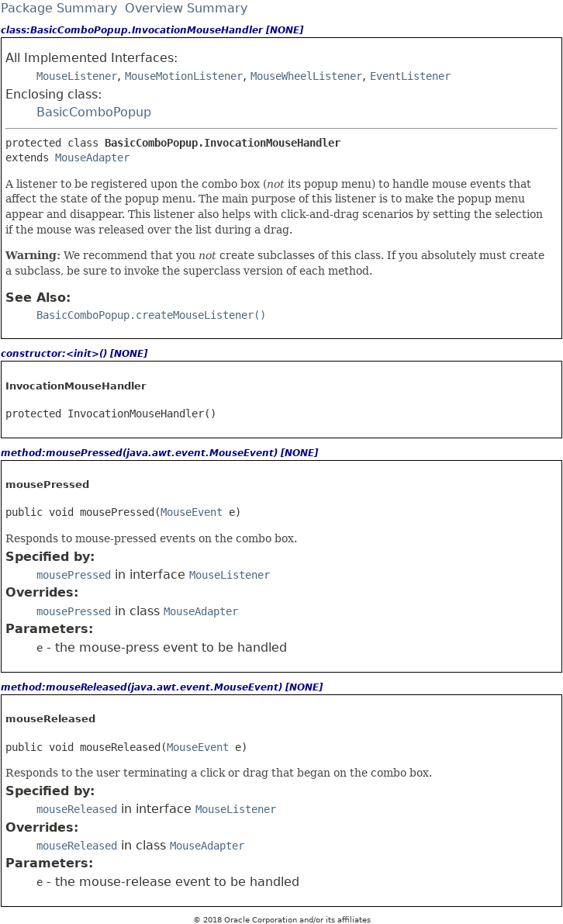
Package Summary (59, 8)
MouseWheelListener (306, 76)
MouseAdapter (92, 157)
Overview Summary (186, 8)
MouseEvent (192, 512)
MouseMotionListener (184, 76)
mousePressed (74, 575)
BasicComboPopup (94, 112)
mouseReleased (77, 809)
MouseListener (77, 76)
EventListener (410, 76)
